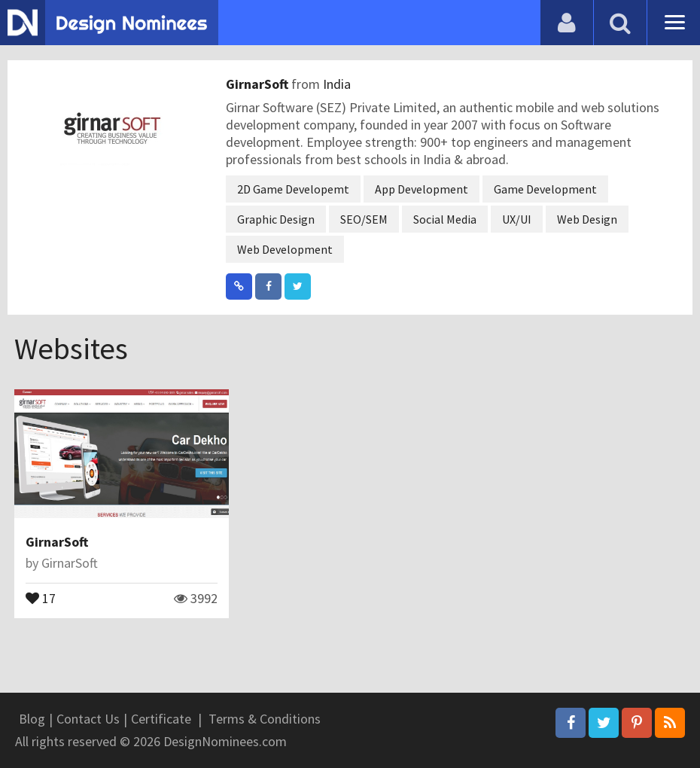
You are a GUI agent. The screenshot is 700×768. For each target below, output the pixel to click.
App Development (422, 189)
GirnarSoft (259, 84)
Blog (32, 719)
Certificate (161, 719)
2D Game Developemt (293, 189)
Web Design (587, 219)
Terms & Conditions (265, 719)
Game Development (545, 189)
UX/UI (517, 219)
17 (41, 597)
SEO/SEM (364, 219)
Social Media (445, 219)
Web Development (285, 249)
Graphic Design (276, 219)
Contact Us (88, 719)
